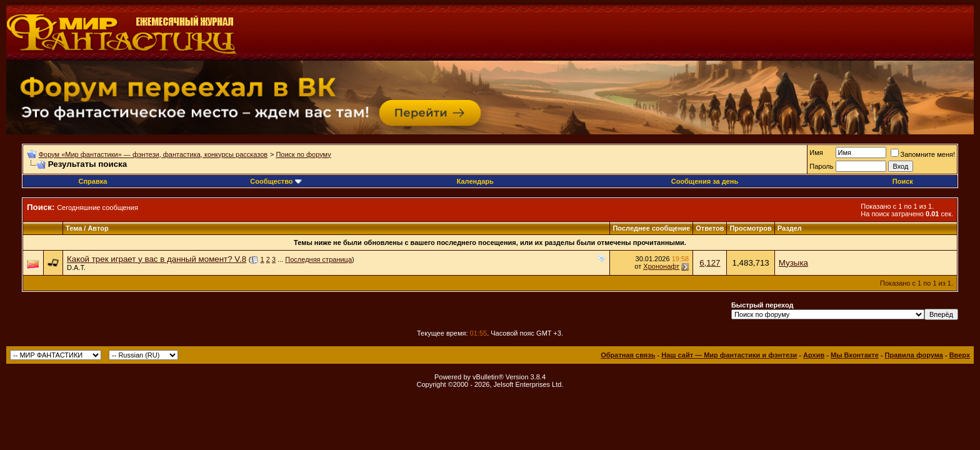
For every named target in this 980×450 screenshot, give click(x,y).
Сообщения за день (705, 181)
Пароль (821, 166)
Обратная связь (628, 355)
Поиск (903, 181)
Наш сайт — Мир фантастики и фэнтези (729, 355)
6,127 (710, 263)
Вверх (960, 355)
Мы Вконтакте (855, 355)
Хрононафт (661, 266)
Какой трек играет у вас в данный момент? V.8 (157, 259)
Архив (814, 355)
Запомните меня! (923, 154)
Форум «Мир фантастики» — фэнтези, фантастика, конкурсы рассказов (153, 154)
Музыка (793, 263)
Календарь (475, 181)
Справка (92, 181)
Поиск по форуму (303, 154)
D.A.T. (76, 267)
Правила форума (914, 355)
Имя (816, 152)
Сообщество (276, 181)
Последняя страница (318, 259)
